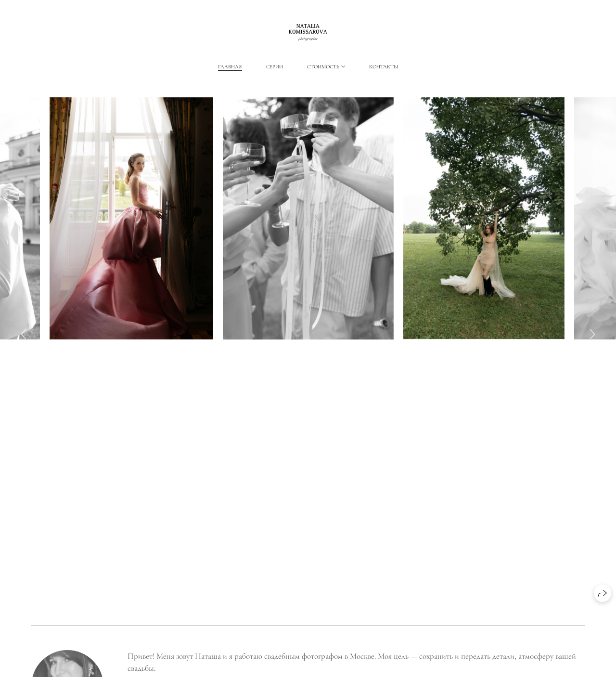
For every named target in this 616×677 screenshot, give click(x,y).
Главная (230, 67)
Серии (275, 67)
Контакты (384, 67)
